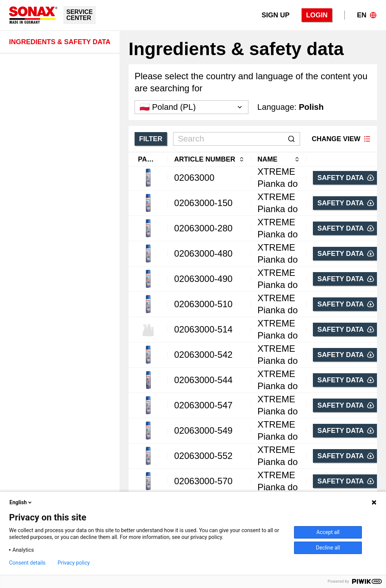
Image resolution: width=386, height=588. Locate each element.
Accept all (328, 532)
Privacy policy (74, 563)
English (21, 502)
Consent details (27, 563)
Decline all (328, 548)
